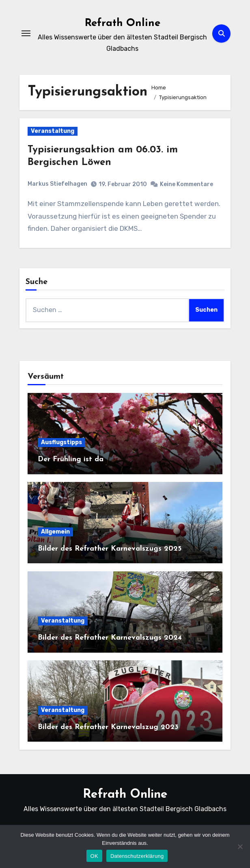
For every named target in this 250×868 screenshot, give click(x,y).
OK (94, 856)
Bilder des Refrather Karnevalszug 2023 (108, 727)
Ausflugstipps (61, 442)
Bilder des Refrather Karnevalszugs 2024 (110, 638)
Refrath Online (123, 23)
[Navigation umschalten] (26, 33)
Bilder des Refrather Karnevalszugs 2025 (110, 549)
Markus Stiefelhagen (57, 184)
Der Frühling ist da (71, 459)
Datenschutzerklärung (137, 856)
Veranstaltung (53, 131)
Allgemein (55, 532)
